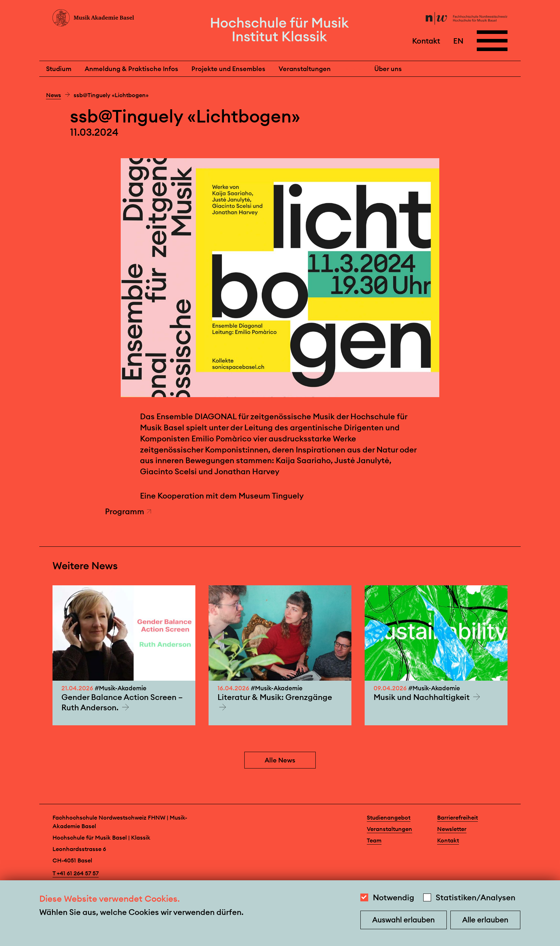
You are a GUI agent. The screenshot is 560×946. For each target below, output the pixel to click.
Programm (128, 511)
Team (374, 840)
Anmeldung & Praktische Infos (131, 69)
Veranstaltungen (305, 69)
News (352, 69)
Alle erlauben (485, 920)
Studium (59, 69)
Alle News (280, 760)
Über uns (388, 69)
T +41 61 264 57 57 (76, 873)
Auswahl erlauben (403, 920)
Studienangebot (389, 817)
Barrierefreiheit (457, 817)
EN (458, 41)
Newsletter (452, 829)
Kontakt (426, 41)
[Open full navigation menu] (492, 41)
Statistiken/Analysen (476, 897)
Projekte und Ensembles (228, 69)
